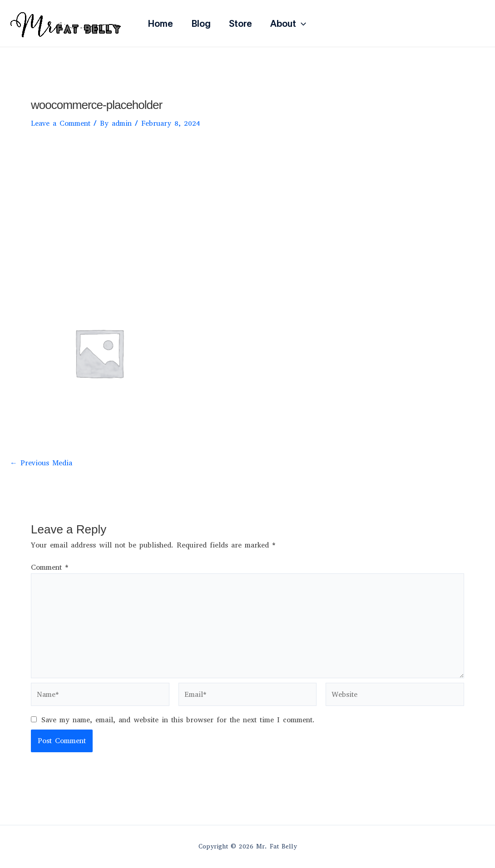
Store (240, 24)
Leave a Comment (61, 123)
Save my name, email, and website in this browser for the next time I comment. (178, 720)
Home (161, 24)
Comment (50, 567)
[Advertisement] (247, 207)
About (288, 24)
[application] (301, 24)
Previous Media (41, 463)
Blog (201, 24)
